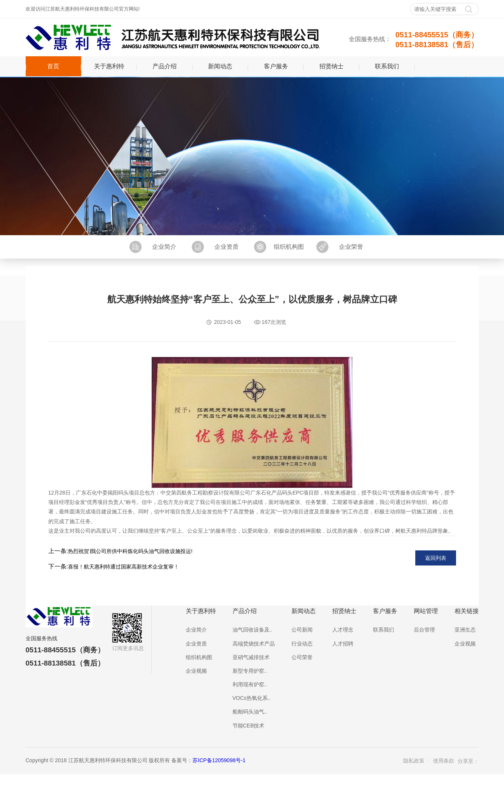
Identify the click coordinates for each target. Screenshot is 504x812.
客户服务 (276, 66)
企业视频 (196, 671)
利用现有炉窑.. (250, 684)
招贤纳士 (331, 66)
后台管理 (424, 630)
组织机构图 (289, 247)
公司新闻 (302, 630)
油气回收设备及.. (253, 630)
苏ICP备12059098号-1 (219, 760)
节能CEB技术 (249, 726)
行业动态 (302, 644)
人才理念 (343, 630)
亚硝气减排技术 (251, 657)
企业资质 (227, 247)
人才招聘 (343, 644)
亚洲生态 (465, 630)
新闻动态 (220, 66)
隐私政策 (414, 761)
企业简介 (164, 247)
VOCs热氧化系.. (252, 698)
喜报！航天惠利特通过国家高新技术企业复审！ (123, 567)
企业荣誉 (351, 247)
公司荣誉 (302, 657)
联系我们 (387, 66)
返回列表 (436, 558)
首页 (53, 66)
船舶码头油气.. (250, 712)
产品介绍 (165, 66)
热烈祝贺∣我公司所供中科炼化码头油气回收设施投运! (130, 551)
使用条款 (444, 761)
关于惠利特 (109, 66)
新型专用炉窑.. (250, 671)
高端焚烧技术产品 (254, 644)
